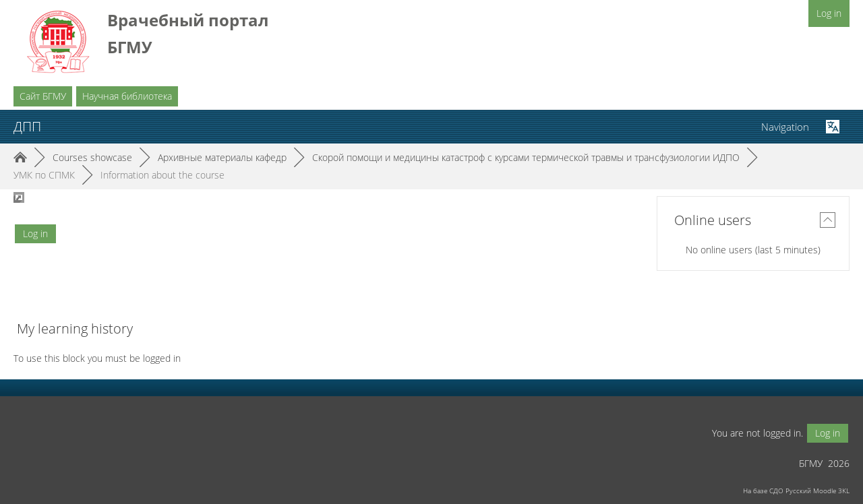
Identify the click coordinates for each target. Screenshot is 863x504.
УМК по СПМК (44, 175)
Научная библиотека (127, 96)
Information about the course (162, 175)
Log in (829, 13)
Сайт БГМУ (43, 96)
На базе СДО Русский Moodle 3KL (796, 491)
